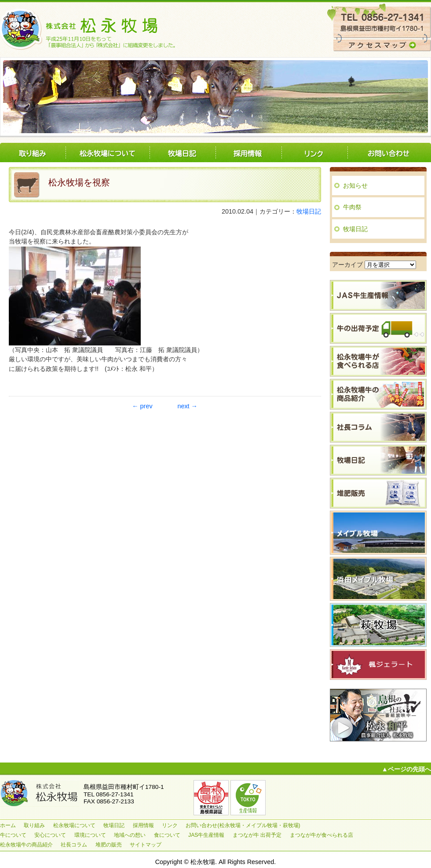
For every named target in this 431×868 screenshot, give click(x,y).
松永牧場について (108, 153)
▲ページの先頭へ (406, 769)
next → (187, 406)
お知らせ (355, 185)
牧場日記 (183, 153)
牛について (13, 835)
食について (167, 835)
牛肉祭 (352, 207)
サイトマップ (146, 845)
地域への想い (130, 835)
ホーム (8, 825)
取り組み (33, 153)
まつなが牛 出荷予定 (257, 835)
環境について (90, 835)
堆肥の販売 (109, 845)
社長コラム (74, 845)
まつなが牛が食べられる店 (321, 835)
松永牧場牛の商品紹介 (26, 845)
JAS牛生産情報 (206, 835)
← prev (142, 406)
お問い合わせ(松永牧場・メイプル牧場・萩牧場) (389, 153)
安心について (50, 835)
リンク (314, 153)
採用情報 (248, 153)
